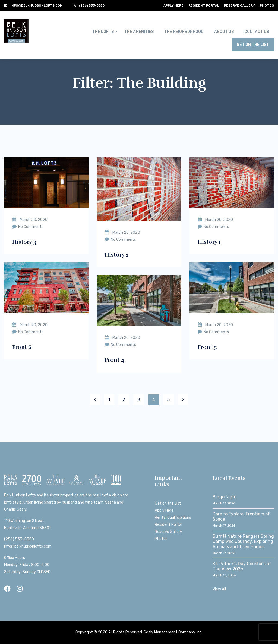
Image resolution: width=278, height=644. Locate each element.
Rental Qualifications (173, 518)
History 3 (24, 242)
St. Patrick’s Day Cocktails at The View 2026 (242, 566)
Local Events (229, 478)
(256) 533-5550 (19, 539)
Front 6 (22, 347)
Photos (267, 5)
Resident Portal (204, 5)
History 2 (117, 255)
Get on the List (168, 503)
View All (219, 589)
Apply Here (173, 5)
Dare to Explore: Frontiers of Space (241, 517)
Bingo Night (225, 497)
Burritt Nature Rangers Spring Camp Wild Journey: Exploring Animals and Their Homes (243, 541)
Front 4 (115, 360)
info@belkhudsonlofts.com (28, 546)
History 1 (209, 242)
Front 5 (207, 347)
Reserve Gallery (239, 5)
